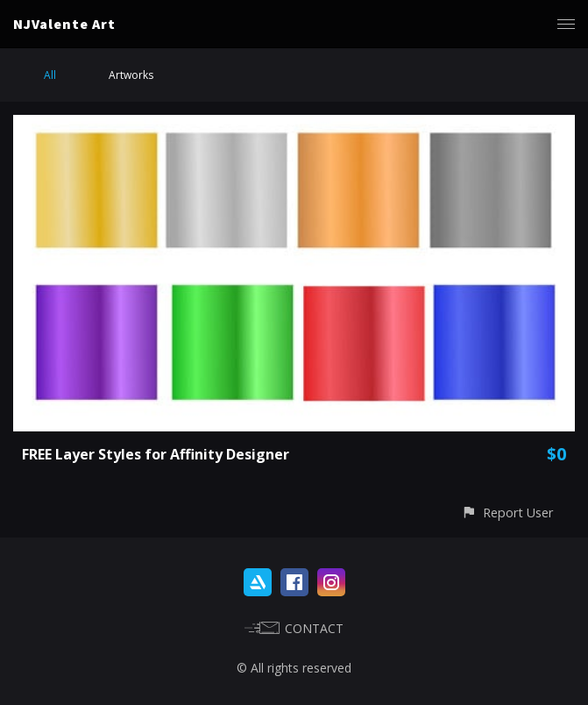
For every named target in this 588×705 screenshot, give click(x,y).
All (50, 75)
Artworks (131, 75)
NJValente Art (64, 24)
